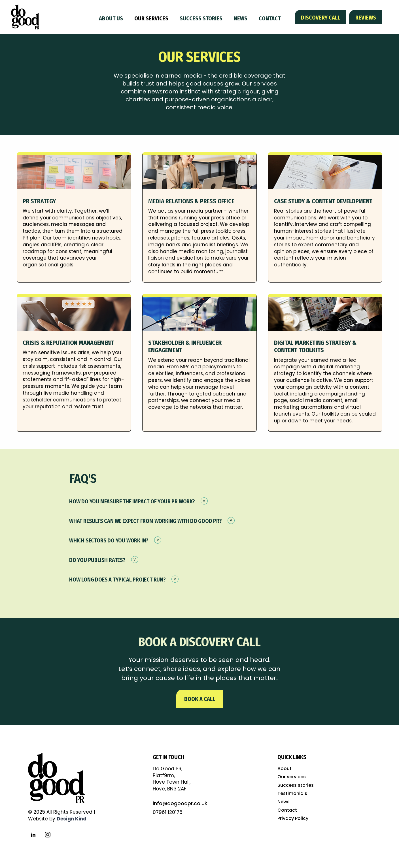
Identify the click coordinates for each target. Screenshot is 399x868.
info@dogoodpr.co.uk (180, 803)
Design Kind (72, 819)
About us (111, 18)
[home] (25, 17)
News (241, 18)
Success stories (201, 18)
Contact (270, 18)
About (285, 768)
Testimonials (292, 793)
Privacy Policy (293, 818)
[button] (199, 504)
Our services (151, 18)
